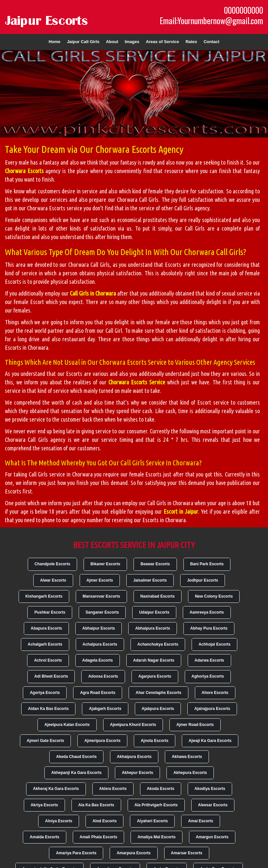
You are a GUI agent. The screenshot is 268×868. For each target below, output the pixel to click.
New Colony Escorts (214, 596)
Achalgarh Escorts (45, 644)
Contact (212, 42)
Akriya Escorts (44, 805)
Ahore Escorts (215, 693)
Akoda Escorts (161, 789)
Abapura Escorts (46, 628)
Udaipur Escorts (154, 612)
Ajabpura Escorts (158, 709)
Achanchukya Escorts (158, 644)
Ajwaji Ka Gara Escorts (210, 741)
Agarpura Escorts (155, 676)
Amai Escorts (201, 821)
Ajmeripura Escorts (102, 741)
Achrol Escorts (48, 660)
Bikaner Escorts (105, 564)
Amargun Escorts (212, 837)
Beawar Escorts (155, 564)
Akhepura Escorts (190, 773)
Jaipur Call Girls (83, 42)
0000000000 (244, 10)
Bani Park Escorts (207, 564)
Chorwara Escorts (24, 171)
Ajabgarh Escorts (105, 709)
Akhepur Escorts (137, 773)
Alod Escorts (104, 821)
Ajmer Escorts (100, 580)
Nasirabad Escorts (158, 596)
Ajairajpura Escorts (212, 709)
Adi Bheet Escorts (51, 676)
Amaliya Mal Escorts (157, 837)
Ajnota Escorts (155, 741)
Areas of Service (163, 42)
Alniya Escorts (59, 821)
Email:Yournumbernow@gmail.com (211, 21)
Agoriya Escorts (45, 693)
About (112, 42)
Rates (191, 42)
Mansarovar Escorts (101, 596)
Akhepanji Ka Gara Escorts (76, 773)
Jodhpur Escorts (203, 580)
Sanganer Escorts (102, 612)
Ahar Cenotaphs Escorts (158, 693)
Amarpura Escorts (134, 853)
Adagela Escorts (98, 660)
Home (55, 42)
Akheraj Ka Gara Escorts (56, 789)
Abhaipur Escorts (99, 628)
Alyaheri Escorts (152, 821)
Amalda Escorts (45, 837)
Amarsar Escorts (187, 853)
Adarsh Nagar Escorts (154, 660)
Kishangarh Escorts (44, 596)
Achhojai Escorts (214, 644)
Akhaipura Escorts (134, 757)
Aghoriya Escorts (208, 676)
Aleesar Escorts (213, 805)
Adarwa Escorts (209, 660)
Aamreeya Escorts (207, 612)
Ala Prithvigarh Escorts (156, 805)
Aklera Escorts (113, 789)
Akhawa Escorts (187, 757)
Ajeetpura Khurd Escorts (133, 725)
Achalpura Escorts (100, 644)
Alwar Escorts (53, 580)
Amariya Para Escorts (76, 853)
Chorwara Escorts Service (137, 382)
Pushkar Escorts (50, 612)
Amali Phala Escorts (98, 837)
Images (132, 42)
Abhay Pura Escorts (209, 628)
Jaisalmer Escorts (150, 580)
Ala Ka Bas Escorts (96, 805)
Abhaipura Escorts (153, 628)
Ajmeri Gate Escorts (46, 741)
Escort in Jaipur (181, 511)
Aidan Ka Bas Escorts (48, 709)
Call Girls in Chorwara (93, 293)
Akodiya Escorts (210, 789)
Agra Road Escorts (98, 693)
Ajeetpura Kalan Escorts (67, 725)
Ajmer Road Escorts (195, 725)
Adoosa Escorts (103, 676)
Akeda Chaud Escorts (76, 757)
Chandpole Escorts (52, 564)
